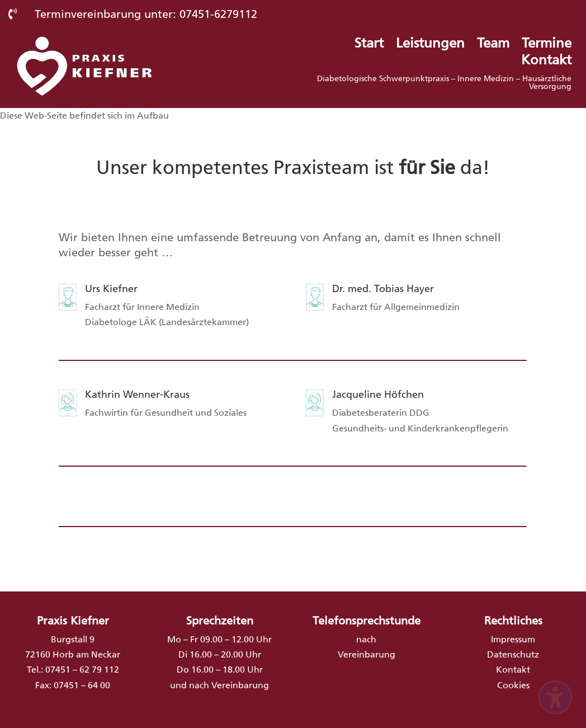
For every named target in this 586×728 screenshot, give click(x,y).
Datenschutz (513, 654)
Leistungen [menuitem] (430, 45)
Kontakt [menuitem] (546, 62)
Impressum (513, 639)
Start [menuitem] (369, 45)
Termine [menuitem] (547, 45)
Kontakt (513, 670)
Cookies (513, 685)
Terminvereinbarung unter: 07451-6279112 (146, 14)
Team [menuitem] (493, 45)
